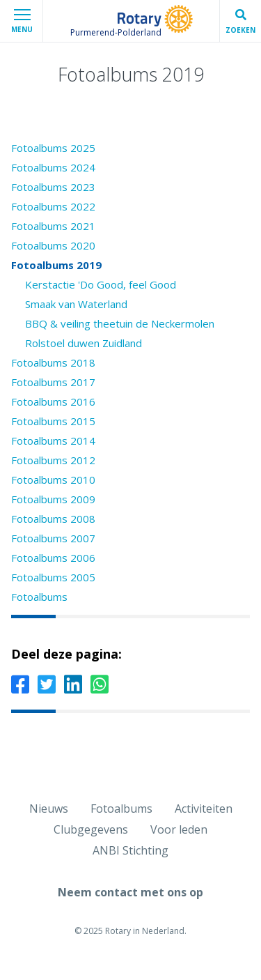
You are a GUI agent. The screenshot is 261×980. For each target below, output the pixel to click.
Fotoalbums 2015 (53, 421)
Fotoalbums (39, 597)
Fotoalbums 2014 (53, 441)
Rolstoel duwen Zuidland (84, 343)
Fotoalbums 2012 (53, 460)
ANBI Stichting (130, 850)
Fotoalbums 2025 (53, 148)
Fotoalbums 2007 (53, 538)
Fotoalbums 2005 (53, 577)
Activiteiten (204, 809)
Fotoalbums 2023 (53, 187)
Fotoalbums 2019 (56, 265)
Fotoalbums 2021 (53, 226)
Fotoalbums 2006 (53, 558)
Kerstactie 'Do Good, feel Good (101, 284)
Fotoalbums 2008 (53, 519)
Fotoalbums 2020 (53, 245)
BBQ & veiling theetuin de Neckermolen (120, 323)
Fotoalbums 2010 (53, 480)
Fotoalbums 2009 (53, 499)
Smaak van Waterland (76, 304)
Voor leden (179, 829)
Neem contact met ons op (130, 892)
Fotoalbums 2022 (53, 206)
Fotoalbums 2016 (53, 401)
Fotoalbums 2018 (53, 362)
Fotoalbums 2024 (53, 167)
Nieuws (49, 809)
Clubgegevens (91, 829)
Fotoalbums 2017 (53, 382)
